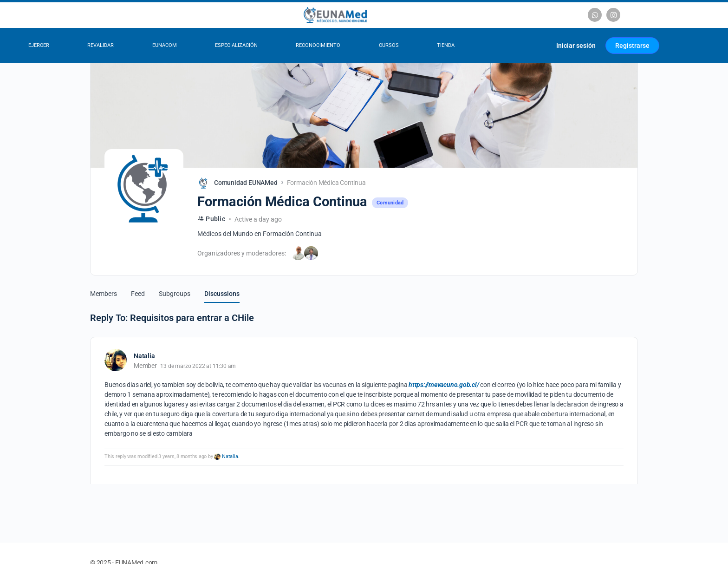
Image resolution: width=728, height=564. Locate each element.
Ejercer (39, 45)
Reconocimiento (318, 45)
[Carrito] (538, 46)
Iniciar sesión (576, 46)
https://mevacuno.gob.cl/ (444, 385)
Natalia (230, 456)
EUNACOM (165, 45)
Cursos (389, 45)
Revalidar (101, 45)
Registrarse (632, 46)
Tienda (446, 45)
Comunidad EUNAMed (246, 183)
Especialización (236, 45)
